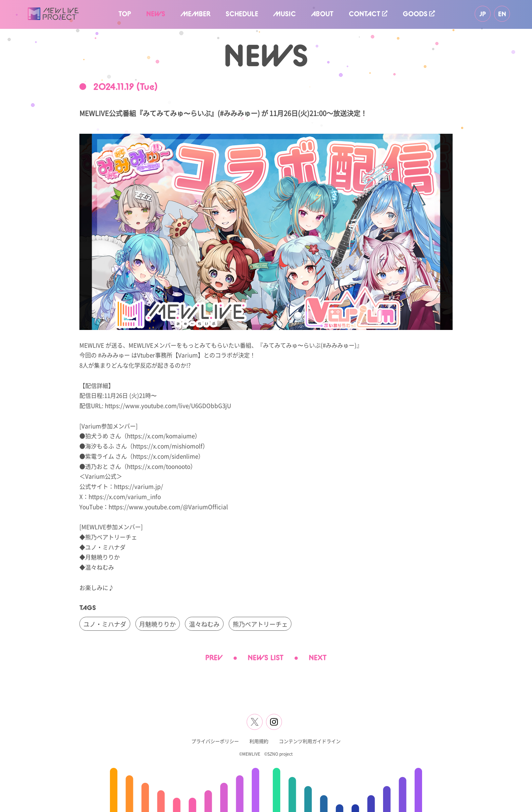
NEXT (318, 658)
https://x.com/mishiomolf (168, 446)
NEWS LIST (266, 658)
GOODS (419, 14)
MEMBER (195, 14)
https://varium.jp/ (139, 486)
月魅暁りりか (157, 624)
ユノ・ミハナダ (105, 624)
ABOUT (322, 14)
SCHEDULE (242, 14)
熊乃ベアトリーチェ (260, 624)
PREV (214, 658)
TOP (125, 14)
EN (502, 14)
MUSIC (284, 14)
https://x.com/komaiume (161, 436)
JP (483, 14)
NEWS (156, 14)
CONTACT (368, 14)
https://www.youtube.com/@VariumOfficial (168, 507)
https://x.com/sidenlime (165, 456)
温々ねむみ (204, 624)
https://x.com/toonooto (159, 466)
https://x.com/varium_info (125, 496)
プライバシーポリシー (215, 741)
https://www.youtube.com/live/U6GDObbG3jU (168, 405)
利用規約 (259, 741)
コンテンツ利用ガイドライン (310, 741)
